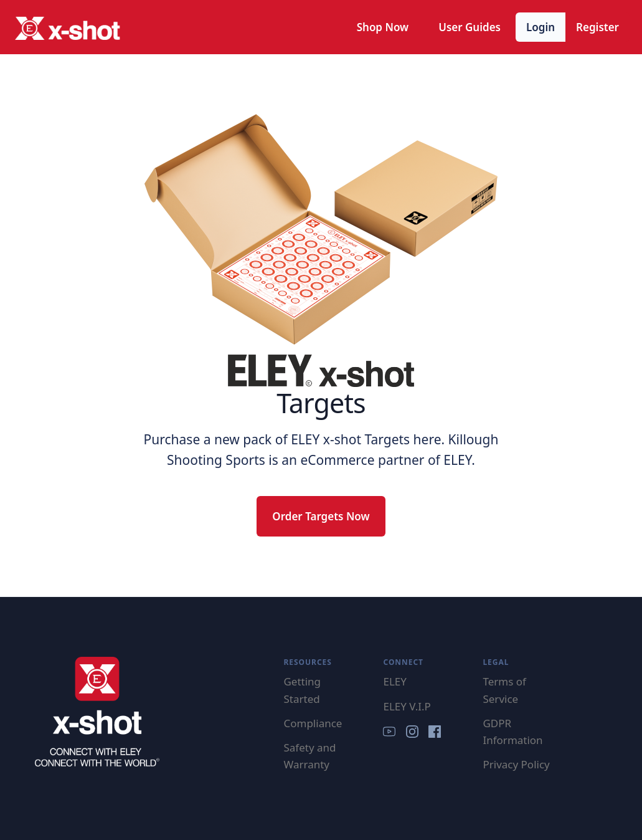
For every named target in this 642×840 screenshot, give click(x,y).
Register (597, 27)
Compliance (313, 723)
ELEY (394, 681)
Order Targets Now (321, 516)
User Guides (470, 27)
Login (541, 27)
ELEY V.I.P (407, 706)
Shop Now (383, 27)
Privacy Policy (516, 764)
